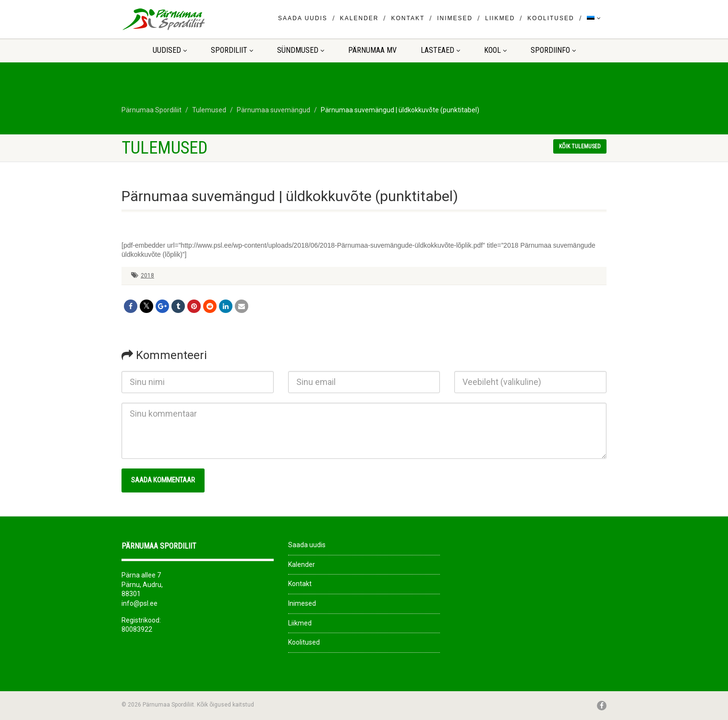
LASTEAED (440, 50)
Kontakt (408, 18)
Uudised (170, 50)
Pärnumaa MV (372, 50)
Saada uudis (303, 18)
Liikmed (500, 18)
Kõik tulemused (580, 146)
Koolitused (551, 18)
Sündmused (301, 50)
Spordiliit (232, 50)
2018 (147, 276)
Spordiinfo (553, 50)
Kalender (359, 18)
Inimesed (455, 18)
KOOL (495, 50)
